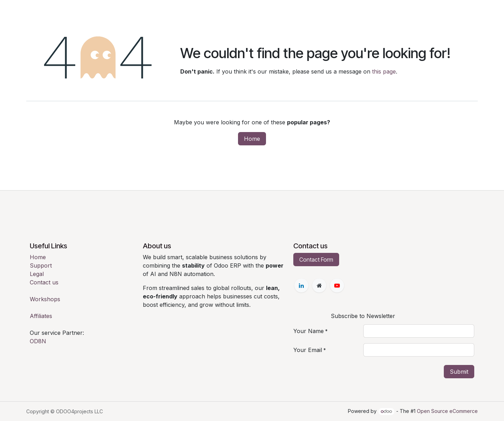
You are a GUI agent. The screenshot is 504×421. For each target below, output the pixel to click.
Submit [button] (459, 372)
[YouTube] (337, 285)
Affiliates (41, 316)
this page (384, 71)
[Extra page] (319, 285)
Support (41, 265)
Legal (37, 274)
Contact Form (316, 260)
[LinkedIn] (301, 285)
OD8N (38, 341)
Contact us (44, 282)
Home (252, 139)
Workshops (45, 299)
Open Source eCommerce (447, 411)
